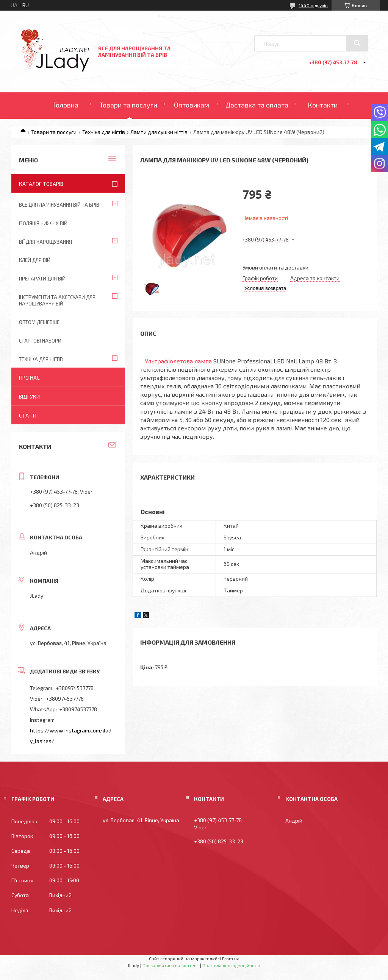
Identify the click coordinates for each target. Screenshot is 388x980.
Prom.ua (231, 958)
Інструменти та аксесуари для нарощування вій (57, 300)
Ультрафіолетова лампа (178, 361)
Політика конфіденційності (231, 965)
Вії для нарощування (45, 242)
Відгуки (29, 397)
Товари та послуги (128, 105)
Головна (66, 105)
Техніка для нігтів (104, 132)
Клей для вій (35, 260)
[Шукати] (357, 43)
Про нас (29, 378)
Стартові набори (40, 341)
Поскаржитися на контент (171, 965)
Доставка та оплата (257, 105)
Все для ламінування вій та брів (59, 205)
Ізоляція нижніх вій (43, 223)
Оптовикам (192, 105)
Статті (28, 415)
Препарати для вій (42, 279)
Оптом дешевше (39, 322)
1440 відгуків (313, 5)
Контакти (323, 105)
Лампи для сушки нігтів (159, 132)
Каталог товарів (41, 184)
